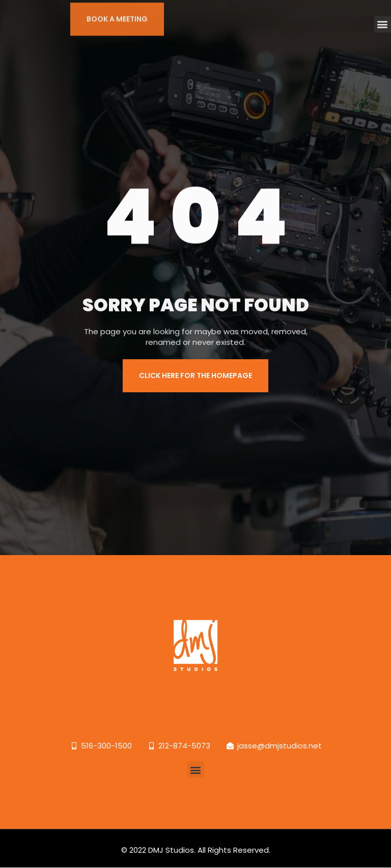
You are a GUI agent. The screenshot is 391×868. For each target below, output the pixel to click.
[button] (383, 19)
